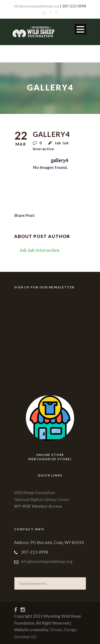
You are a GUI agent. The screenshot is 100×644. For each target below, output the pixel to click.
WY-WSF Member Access (38, 506)
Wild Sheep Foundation (35, 492)
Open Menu (80, 29)
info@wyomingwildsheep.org (37, 6)
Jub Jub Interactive (39, 250)
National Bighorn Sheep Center (42, 499)
